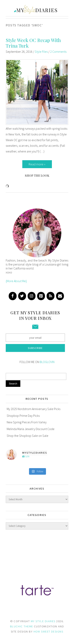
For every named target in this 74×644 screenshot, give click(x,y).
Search (13, 384)
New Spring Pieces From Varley (27, 422)
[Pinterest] (41, 296)
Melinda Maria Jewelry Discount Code (31, 429)
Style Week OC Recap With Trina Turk (33, 43)
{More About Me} (16, 281)
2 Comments (58, 52)
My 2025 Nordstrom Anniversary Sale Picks (34, 409)
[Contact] (60, 296)
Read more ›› (37, 164)
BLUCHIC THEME (22, 626)
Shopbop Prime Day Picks (23, 416)
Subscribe (35, 348)
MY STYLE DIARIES (43, 621)
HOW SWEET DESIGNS (48, 632)
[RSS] (51, 296)
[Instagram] (32, 296)
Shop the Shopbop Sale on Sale (28, 436)
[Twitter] (22, 296)
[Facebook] (13, 296)
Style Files (41, 52)
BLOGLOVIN (47, 362)
